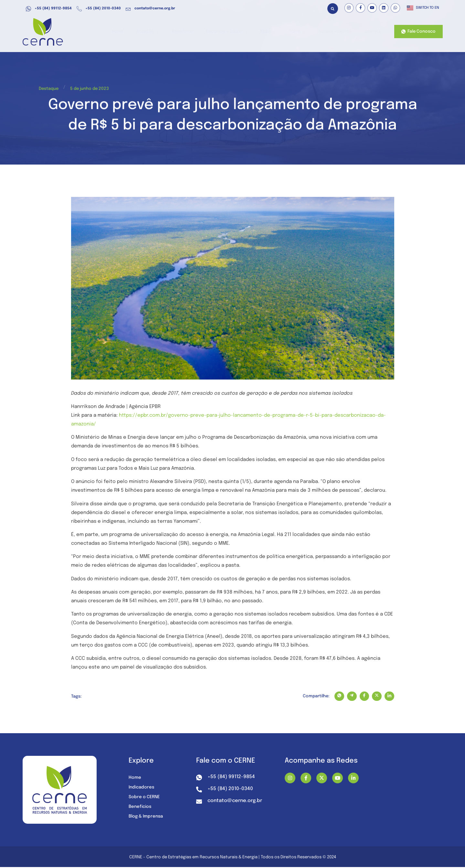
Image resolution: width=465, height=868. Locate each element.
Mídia (275, 32)
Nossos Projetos (337, 32)
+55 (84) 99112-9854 (49, 9)
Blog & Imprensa (147, 817)
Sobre (301, 32)
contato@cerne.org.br (150, 9)
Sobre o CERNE (145, 798)
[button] (333, 9)
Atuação (163, 32)
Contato (372, 32)
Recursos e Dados (236, 32)
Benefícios (195, 32)
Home (135, 32)
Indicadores (142, 788)
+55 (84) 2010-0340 (99, 9)
